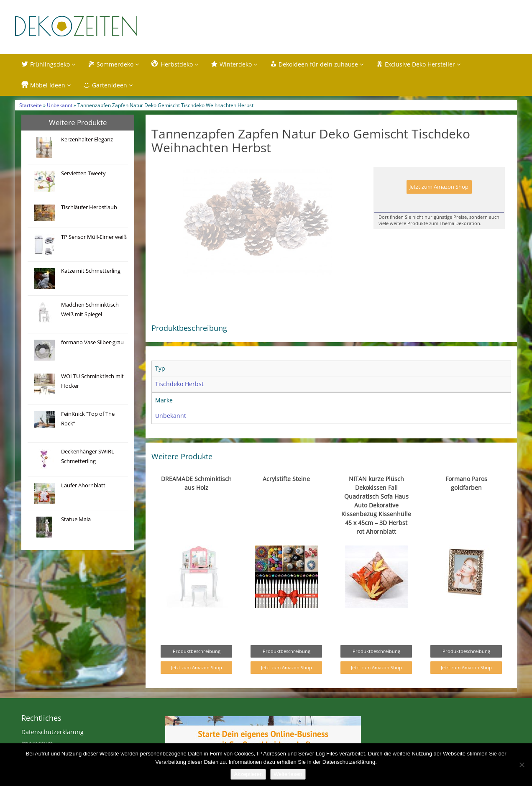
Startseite (31, 105)
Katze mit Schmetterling (91, 271)
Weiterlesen (288, 774)
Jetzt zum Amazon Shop (439, 187)
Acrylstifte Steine (286, 496)
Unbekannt (60, 105)
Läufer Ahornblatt (83, 485)
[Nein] (522, 765)
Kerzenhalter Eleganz (87, 140)
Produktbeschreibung (197, 669)
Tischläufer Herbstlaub (89, 207)
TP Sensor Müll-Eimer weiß (94, 237)
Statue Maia (76, 519)
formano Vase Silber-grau (92, 342)
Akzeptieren (248, 774)
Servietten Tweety (83, 173)
